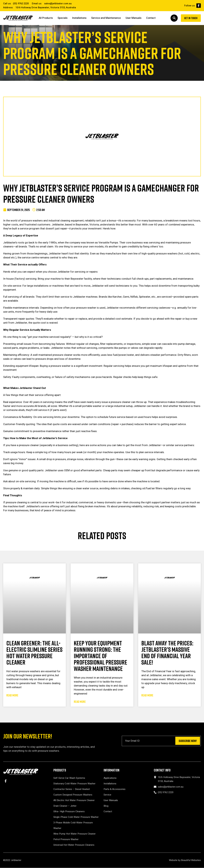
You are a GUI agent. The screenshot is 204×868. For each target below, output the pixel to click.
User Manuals (133, 18)
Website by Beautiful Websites (185, 860)
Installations (79, 18)
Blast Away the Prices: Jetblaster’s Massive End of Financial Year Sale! (167, 653)
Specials (62, 18)
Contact (151, 18)
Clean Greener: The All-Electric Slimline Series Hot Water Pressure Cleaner (34, 653)
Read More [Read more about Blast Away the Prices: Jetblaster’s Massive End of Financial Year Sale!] (147, 695)
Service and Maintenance (106, 18)
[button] (172, 18)
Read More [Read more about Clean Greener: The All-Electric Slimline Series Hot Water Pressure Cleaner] (12, 695)
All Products (46, 18)
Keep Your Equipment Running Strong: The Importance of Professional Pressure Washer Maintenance (100, 656)
